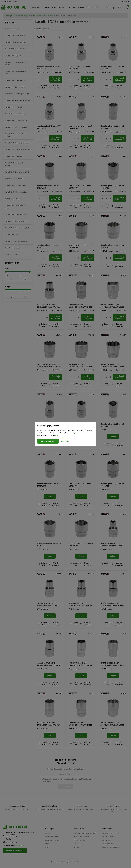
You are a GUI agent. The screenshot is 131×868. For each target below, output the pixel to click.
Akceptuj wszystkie (49, 441)
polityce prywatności (82, 433)
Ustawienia (67, 441)
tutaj (56, 435)
